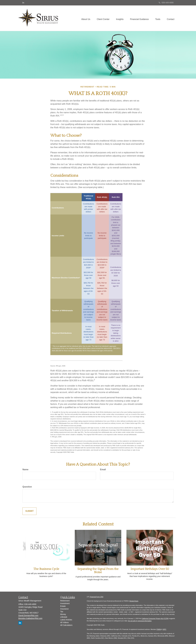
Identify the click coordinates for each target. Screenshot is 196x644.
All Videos (65, 622)
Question (27, 487)
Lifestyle (64, 617)
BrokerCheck (134, 601)
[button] (84, 18)
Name (25, 469)
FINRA (159, 629)
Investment (65, 603)
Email (103, 469)
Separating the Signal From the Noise (98, 571)
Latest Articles (66, 620)
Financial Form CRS (97, 597)
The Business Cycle (46, 569)
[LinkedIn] (23, 3)
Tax (62, 612)
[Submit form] (29, 511)
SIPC (165, 629)
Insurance (64, 609)
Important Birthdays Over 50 (150, 569)
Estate (63, 606)
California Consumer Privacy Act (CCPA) (155, 618)
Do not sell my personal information (140, 621)
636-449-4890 (166, 3)
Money (63, 614)
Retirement (65, 601)
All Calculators (66, 625)
